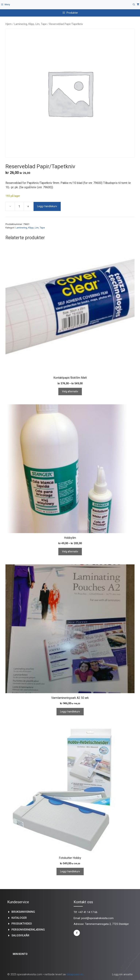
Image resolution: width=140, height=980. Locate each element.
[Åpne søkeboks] (134, 5)
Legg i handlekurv (47, 206)
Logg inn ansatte (122, 974)
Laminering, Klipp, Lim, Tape (30, 24)
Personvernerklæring (28, 930)
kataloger (19, 918)
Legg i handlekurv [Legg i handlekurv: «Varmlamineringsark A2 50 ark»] (70, 712)
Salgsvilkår (20, 935)
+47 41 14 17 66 (88, 912)
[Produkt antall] (19, 206)
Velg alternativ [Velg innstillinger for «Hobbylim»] (70, 552)
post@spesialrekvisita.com (97, 918)
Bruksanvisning (23, 912)
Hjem (9, 24)
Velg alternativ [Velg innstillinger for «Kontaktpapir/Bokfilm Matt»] (70, 392)
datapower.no (75, 974)
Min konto (20, 954)
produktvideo (22, 924)
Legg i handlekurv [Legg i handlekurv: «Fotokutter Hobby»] (70, 872)
